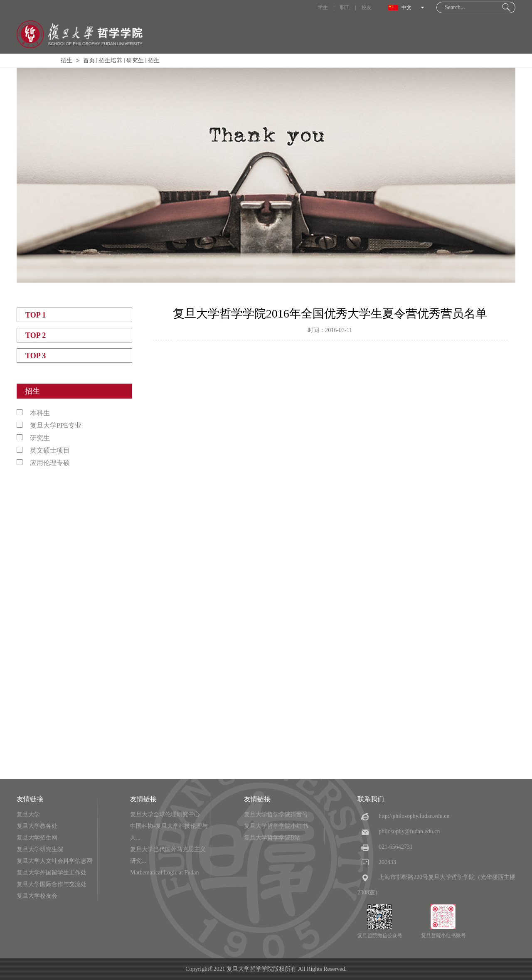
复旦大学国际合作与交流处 (52, 884)
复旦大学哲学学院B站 (272, 838)
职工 (345, 7)
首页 (89, 60)
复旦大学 (28, 814)
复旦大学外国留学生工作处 (52, 873)
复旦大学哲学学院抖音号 (276, 814)
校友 (367, 7)
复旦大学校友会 (37, 896)
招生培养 (111, 60)
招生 (66, 60)
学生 (323, 7)
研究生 (135, 60)
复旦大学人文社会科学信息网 (54, 861)
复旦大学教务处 (37, 826)
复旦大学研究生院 (40, 849)
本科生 (33, 413)
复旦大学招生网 (37, 838)
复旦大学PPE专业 (49, 425)
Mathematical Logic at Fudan (164, 873)
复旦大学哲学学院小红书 (276, 826)
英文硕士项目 (43, 450)
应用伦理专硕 (43, 463)
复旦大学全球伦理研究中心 (165, 814)
